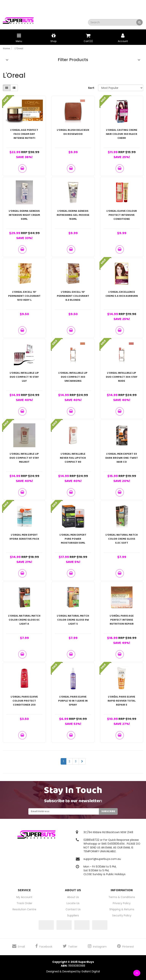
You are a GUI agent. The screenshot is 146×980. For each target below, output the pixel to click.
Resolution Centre (24, 909)
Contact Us (73, 909)
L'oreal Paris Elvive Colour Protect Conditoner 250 (24, 701)
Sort (91, 88)
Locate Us (73, 903)
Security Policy (122, 915)
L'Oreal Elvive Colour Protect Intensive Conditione (122, 215)
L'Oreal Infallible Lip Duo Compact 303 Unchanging (73, 377)
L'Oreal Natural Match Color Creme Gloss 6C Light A (24, 620)
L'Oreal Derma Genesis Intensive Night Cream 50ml (24, 215)
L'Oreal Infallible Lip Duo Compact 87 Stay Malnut (24, 458)
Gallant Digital (91, 971)
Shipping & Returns (122, 909)
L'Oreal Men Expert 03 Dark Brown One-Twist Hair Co (122, 458)
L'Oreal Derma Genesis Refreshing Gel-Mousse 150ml (73, 215)
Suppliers (73, 915)
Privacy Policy (122, 903)
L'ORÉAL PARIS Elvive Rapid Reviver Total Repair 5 (122, 701)
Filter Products (73, 60)
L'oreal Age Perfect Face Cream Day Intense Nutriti (24, 134)
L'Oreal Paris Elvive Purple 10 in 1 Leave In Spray (73, 701)
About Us (73, 897)
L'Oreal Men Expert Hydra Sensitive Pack (24, 537)
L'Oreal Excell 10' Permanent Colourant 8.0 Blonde (73, 296)
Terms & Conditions (122, 897)
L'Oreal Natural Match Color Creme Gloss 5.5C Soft (122, 539)
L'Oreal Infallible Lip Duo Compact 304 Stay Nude (122, 377)
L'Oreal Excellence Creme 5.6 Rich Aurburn (122, 294)
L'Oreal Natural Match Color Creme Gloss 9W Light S (73, 620)
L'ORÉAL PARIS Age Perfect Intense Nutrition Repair (122, 620)
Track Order (24, 903)
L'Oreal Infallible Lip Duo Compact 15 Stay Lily (24, 377)
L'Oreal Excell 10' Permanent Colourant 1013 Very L (24, 296)
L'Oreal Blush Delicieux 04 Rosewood (73, 132)
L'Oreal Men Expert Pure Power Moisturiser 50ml (73, 539)
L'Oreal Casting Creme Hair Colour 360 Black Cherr (122, 134)
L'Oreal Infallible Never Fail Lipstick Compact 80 (73, 458)
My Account (24, 897)
